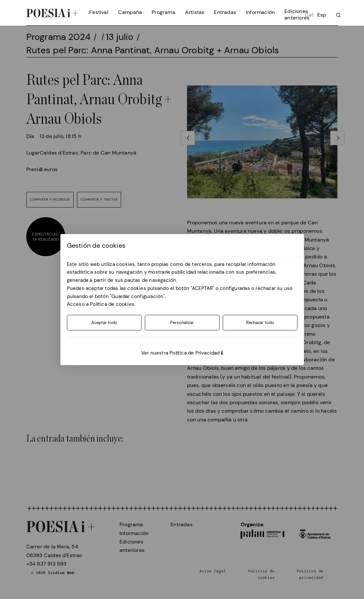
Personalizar (182, 323)
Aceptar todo (104, 323)
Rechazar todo (260, 323)
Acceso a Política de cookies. (101, 304)
